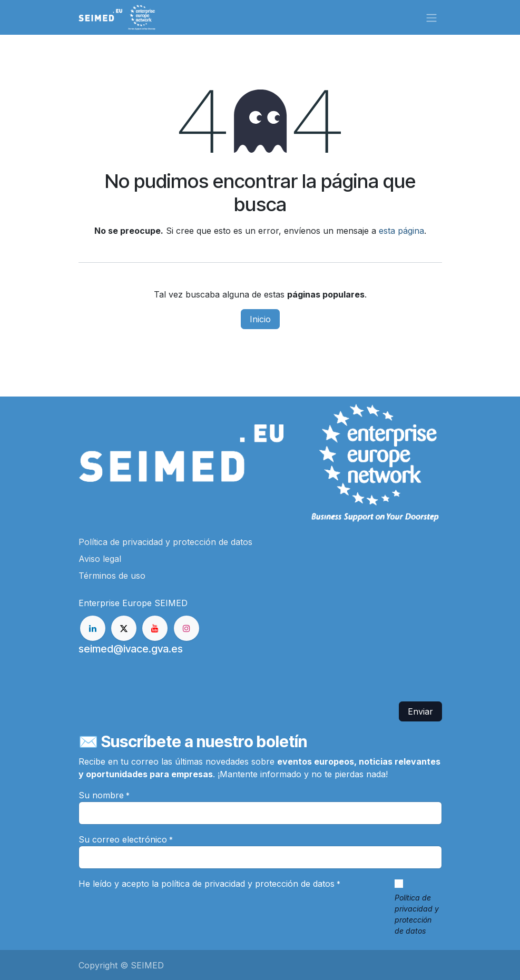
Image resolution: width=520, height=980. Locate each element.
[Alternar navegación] (431, 17)
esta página (401, 231)
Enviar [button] (420, 711)
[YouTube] (155, 628)
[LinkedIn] (93, 628)
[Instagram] (187, 628)
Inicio (260, 319)
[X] (124, 628)
